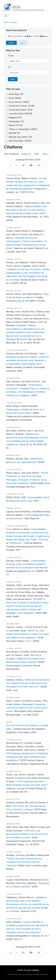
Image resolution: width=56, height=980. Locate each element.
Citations (14, 22)
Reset (23, 43)
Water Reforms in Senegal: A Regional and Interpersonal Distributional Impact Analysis (25, 659)
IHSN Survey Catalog (28, 970)
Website (14, 133)
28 (23, 165)
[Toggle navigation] (6, 16)
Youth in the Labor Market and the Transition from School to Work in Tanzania (24, 862)
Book (15, 98)
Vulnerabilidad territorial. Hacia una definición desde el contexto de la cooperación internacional (27, 564)
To (9, 67)
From (11, 56)
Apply (13, 79)
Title (45, 154)
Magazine (15, 117)
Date (37, 154)
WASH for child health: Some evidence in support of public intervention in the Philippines (28, 634)
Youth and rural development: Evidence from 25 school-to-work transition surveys (27, 834)
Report (16, 125)
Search (11, 43)
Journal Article (21, 114)
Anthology (16, 94)
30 (39, 165)
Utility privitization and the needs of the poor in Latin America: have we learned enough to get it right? (26, 210)
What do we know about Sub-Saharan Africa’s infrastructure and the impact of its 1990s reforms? (28, 683)
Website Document (20, 137)
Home (6, 22)
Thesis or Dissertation (23, 129)
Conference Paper (22, 106)
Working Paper (20, 141)
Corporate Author (21, 110)
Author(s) (26, 154)
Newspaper (16, 121)
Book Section (19, 102)
